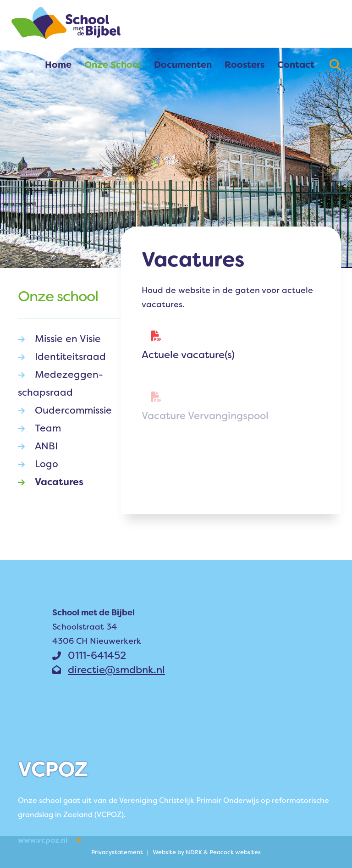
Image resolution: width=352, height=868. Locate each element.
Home (58, 65)
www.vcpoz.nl (49, 840)
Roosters (245, 65)
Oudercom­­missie (65, 411)
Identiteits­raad (62, 357)
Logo (38, 464)
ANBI (38, 446)
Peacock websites (235, 852)
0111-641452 (89, 655)
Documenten (183, 65)
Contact (296, 65)
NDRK (194, 852)
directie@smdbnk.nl (109, 670)
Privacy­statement (117, 852)
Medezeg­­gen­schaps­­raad (60, 382)
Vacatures (51, 482)
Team (39, 428)
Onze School (113, 65)
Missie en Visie (59, 339)
